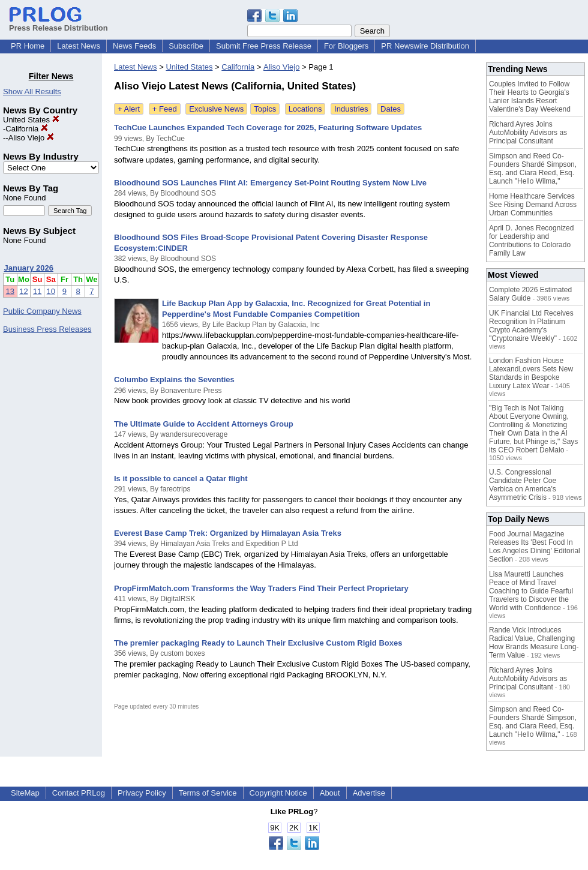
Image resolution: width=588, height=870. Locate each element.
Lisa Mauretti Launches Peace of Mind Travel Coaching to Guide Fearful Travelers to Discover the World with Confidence (531, 591)
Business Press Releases (47, 329)
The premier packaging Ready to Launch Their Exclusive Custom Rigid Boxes (258, 643)
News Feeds (134, 46)
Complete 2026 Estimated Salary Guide (530, 294)
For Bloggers (346, 46)
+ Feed (165, 109)
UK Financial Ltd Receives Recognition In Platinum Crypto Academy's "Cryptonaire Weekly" (531, 326)
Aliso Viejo (31, 138)
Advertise (369, 793)
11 (37, 291)
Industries (351, 109)
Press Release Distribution (58, 23)
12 (23, 291)
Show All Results (32, 91)
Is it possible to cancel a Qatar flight (181, 478)
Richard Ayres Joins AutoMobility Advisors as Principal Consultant (528, 133)
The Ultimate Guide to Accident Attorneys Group (204, 424)
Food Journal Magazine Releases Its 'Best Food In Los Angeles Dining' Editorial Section (535, 547)
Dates (391, 109)
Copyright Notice (278, 793)
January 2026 (29, 268)
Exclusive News (216, 109)
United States (31, 120)
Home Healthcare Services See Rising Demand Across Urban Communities (533, 205)
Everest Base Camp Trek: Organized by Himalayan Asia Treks (228, 533)
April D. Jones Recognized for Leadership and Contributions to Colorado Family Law (531, 241)
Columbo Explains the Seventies (174, 379)
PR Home (28, 46)
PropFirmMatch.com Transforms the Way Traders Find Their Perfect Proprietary (261, 588)
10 (51, 291)
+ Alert (129, 109)
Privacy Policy (142, 793)
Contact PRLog (79, 793)
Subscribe (186, 46)
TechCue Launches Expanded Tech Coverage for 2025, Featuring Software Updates (268, 127)
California (27, 129)
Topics (265, 109)
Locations (305, 109)
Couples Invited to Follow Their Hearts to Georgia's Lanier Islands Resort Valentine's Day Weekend (530, 97)
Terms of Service (208, 793)
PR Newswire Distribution (425, 46)
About (330, 793)
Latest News (79, 46)
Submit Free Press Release (264, 46)
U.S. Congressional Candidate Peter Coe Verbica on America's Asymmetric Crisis (523, 485)
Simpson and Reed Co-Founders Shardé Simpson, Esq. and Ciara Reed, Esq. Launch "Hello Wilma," (533, 169)
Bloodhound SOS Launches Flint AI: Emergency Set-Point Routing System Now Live (270, 183)
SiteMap (25, 793)
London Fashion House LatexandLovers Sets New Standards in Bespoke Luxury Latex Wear (531, 373)
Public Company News (42, 311)
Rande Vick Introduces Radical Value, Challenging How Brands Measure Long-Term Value (534, 643)
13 (10, 291)
